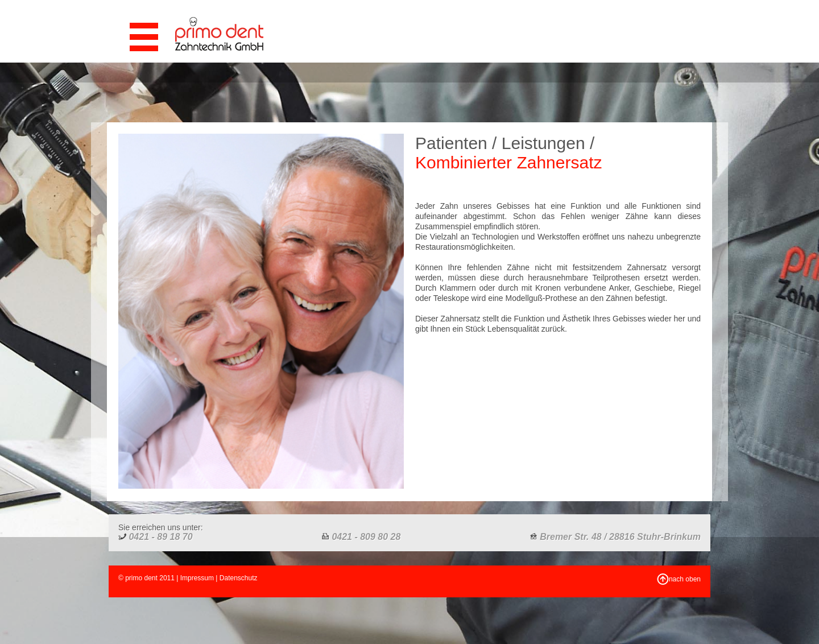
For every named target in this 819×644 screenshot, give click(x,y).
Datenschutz (239, 578)
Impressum (197, 578)
